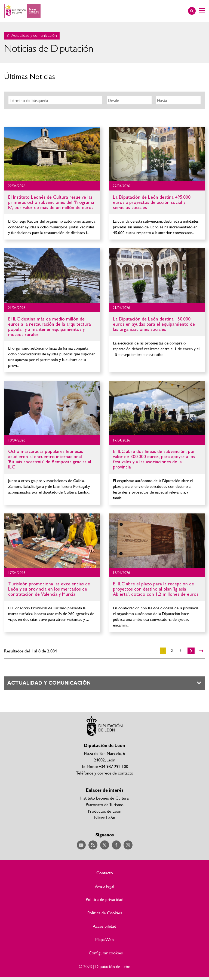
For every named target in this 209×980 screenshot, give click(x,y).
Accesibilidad (104, 926)
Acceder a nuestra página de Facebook (116, 845)
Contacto (105, 873)
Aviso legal (105, 886)
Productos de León (105, 811)
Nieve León (105, 817)
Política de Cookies (105, 913)
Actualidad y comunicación (34, 36)
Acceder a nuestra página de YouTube (81, 845)
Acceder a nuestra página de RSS (93, 845)
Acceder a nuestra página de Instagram (128, 845)
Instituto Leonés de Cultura (104, 798)
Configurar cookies (106, 953)
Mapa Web (104, 939)
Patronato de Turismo (105, 804)
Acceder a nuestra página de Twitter (105, 845)
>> (201, 651)
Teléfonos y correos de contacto (105, 773)
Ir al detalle (52, 154)
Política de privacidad (104, 899)
